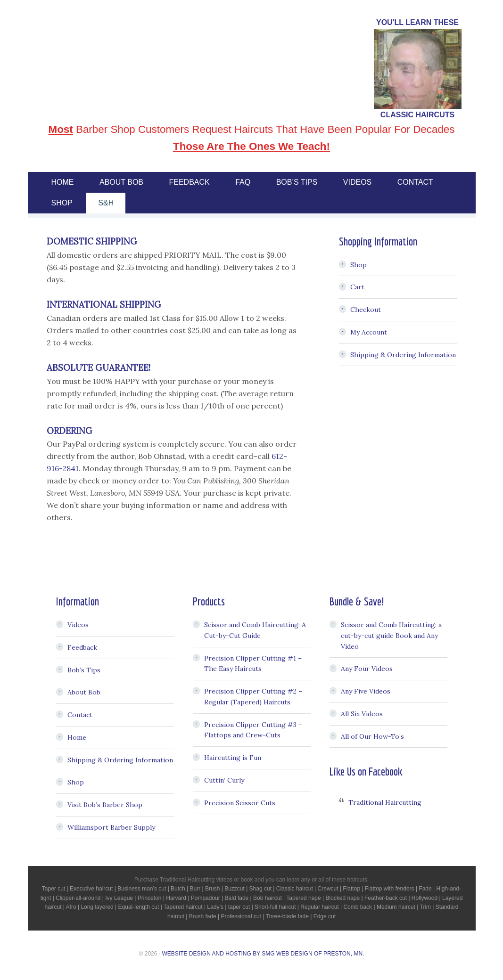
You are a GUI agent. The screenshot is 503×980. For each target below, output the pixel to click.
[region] (418, 69)
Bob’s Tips (84, 670)
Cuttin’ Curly (224, 780)
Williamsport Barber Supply (111, 827)
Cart (357, 287)
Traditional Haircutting (385, 802)
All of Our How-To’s (372, 736)
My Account (369, 332)
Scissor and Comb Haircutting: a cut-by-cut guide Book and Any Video (391, 636)
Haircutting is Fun (233, 758)
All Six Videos (362, 714)
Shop (359, 265)
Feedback (82, 647)
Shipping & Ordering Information (403, 355)
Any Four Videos (367, 669)
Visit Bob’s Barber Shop (105, 805)
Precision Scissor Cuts (240, 803)
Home (77, 737)
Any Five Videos (366, 691)
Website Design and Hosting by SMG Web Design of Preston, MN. (263, 954)
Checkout (366, 310)
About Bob (84, 692)
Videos (78, 625)
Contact (80, 715)
